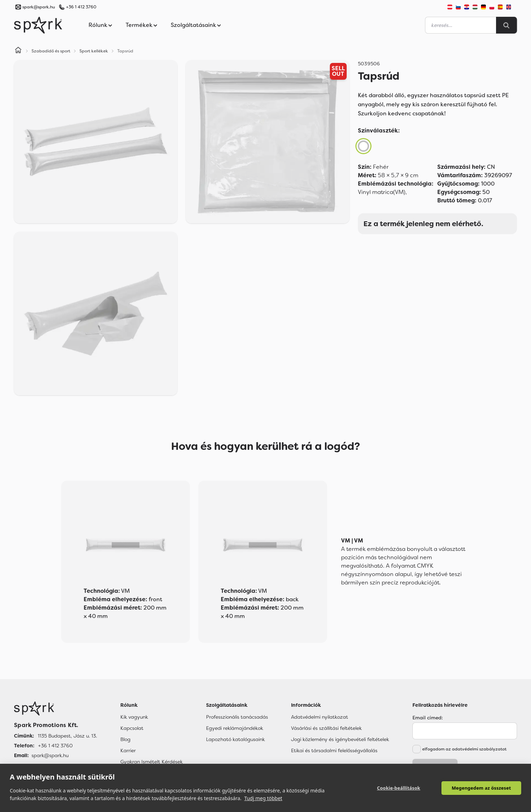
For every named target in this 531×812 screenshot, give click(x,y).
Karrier (128, 750)
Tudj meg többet (263, 798)
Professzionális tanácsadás (237, 717)
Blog (125, 739)
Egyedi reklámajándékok (235, 728)
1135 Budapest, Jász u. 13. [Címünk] (67, 736)
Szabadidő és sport (51, 51)
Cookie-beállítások (399, 788)
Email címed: (428, 718)
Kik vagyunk (134, 717)
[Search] (507, 25)
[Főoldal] (55, 709)
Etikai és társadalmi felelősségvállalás (334, 750)
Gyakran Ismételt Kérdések (151, 762)
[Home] (18, 51)
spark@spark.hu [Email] (50, 755)
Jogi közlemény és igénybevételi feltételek (340, 739)
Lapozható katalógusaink (235, 739)
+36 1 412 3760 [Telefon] (55, 746)
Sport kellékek (94, 51)
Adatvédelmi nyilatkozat (320, 717)
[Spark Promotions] (38, 25)
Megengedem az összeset (481, 788)
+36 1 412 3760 (81, 7)
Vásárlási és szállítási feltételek (326, 728)
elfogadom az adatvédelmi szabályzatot (464, 749)
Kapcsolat (132, 728)
